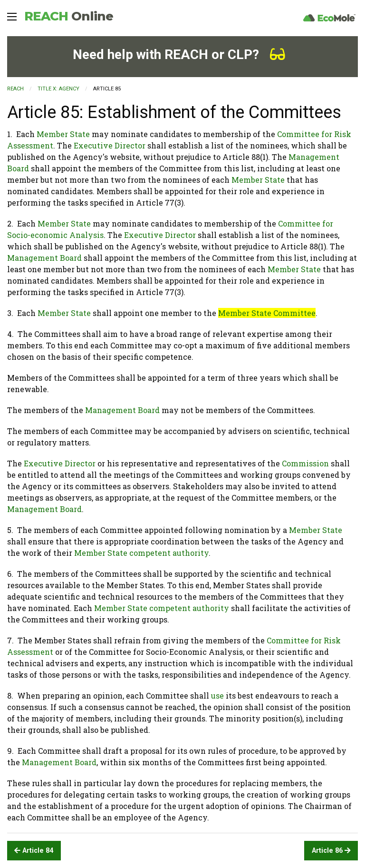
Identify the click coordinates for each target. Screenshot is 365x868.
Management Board (44, 258)
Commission (305, 463)
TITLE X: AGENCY (58, 89)
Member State (63, 134)
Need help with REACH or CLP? (179, 54)
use (217, 695)
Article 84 (34, 851)
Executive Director (110, 145)
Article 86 (331, 851)
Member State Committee (267, 313)
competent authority (169, 553)
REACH (69, 16)
